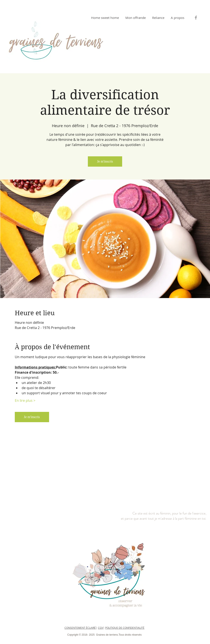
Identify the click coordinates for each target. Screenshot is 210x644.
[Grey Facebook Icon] (196, 18)
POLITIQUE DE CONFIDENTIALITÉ (125, 628)
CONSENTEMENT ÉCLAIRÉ (80, 628)
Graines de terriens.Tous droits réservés (118, 635)
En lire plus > (25, 400)
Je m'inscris (105, 161)
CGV (100, 628)
